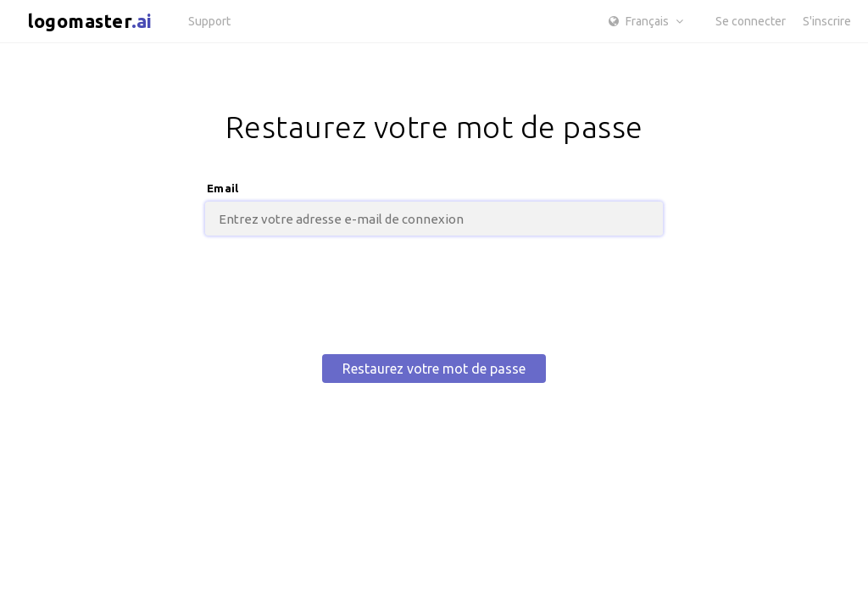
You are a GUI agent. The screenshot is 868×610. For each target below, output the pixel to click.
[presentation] (434, 296)
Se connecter (751, 21)
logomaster (90, 21)
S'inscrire (827, 21)
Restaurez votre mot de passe (434, 369)
